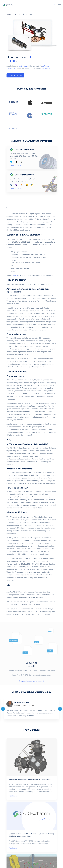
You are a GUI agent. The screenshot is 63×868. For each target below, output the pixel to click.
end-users (23, 66)
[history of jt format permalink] (30, 512)
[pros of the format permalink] (28, 280)
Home (9, 14)
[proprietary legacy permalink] (25, 376)
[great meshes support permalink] (29, 334)
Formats (18, 14)
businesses (46, 69)
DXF (13, 61)
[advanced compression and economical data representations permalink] (22, 292)
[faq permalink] (13, 440)
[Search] (55, 5)
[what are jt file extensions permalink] (34, 469)
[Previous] (3, 709)
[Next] (60, 709)
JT (30, 57)
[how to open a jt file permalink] (29, 488)
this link (15, 275)
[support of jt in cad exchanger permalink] (42, 235)
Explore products (15, 75)
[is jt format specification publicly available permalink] (49, 444)
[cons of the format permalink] (28, 372)
